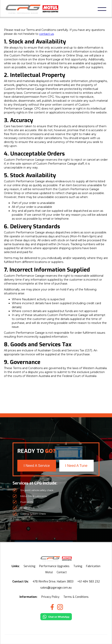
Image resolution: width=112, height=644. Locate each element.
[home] (32, 9)
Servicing (29, 566)
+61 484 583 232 (89, 582)
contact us (46, 34)
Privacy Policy (50, 597)
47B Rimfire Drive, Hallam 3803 (53, 582)
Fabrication (93, 566)
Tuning (78, 566)
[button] (102, 9)
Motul (49, 572)
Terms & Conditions (76, 597)
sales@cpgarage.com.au (56, 588)
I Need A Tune (76, 466)
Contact (62, 572)
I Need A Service (37, 466)
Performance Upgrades (54, 566)
